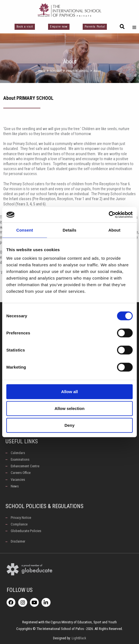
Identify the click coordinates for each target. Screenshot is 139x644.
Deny (70, 425)
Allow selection (69, 408)
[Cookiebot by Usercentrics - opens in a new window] (109, 215)
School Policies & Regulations (45, 506)
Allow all (70, 392)
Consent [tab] (25, 230)
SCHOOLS (56, 71)
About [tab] (114, 230)
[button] (122, 27)
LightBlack (79, 638)
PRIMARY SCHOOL (77, 71)
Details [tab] (69, 230)
